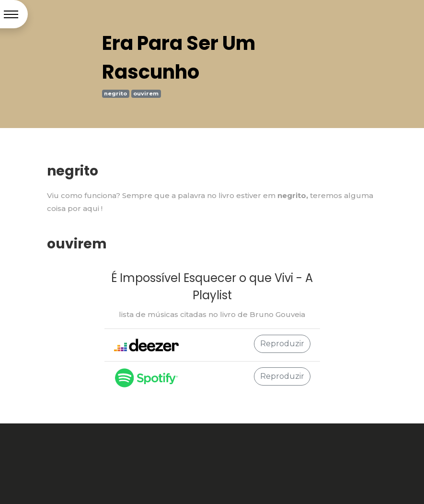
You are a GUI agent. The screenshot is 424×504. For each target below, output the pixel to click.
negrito (115, 94)
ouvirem (146, 94)
